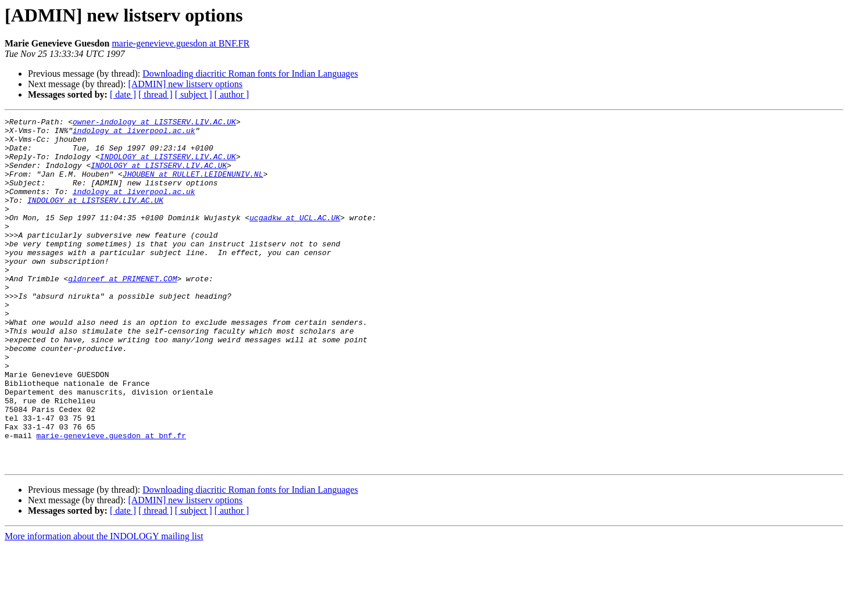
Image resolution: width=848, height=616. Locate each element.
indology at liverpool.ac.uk (134, 134)
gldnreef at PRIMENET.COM (122, 311)
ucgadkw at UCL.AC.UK (295, 238)
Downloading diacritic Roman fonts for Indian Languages (250, 74)
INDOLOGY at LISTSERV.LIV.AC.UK (168, 165)
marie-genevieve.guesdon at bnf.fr (111, 500)
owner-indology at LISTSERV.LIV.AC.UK (154, 123)
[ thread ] (155, 94)
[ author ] (232, 94)
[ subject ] (194, 94)
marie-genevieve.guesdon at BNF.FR (180, 43)
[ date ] (123, 94)
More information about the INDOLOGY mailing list (104, 606)
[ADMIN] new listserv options (185, 84)
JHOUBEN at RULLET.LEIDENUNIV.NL (193, 186)
